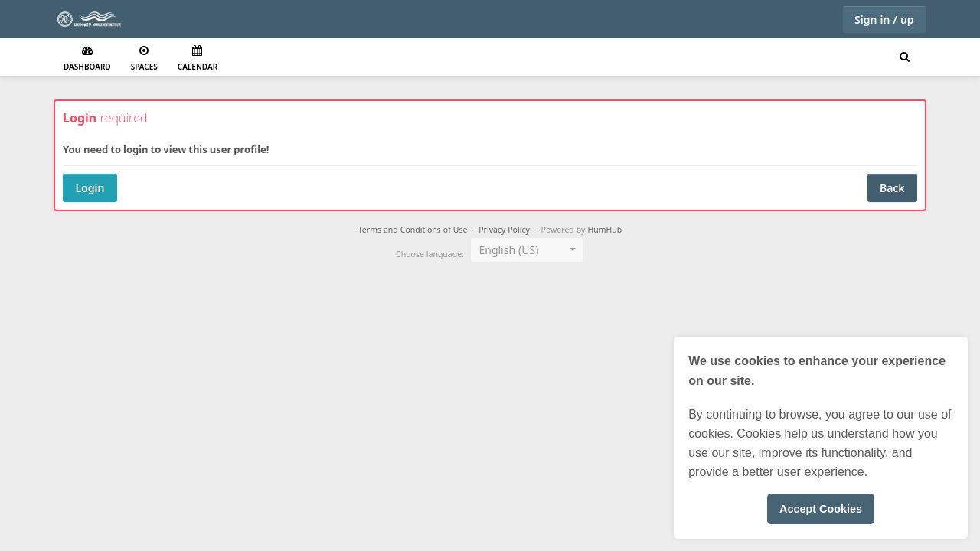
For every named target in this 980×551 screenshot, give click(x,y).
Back (892, 188)
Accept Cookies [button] (821, 509)
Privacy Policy (504, 230)
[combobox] (527, 250)
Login (90, 188)
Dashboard (87, 59)
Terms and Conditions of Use (413, 230)
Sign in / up (884, 20)
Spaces (144, 59)
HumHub (604, 230)
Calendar (198, 59)
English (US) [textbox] (508, 250)
